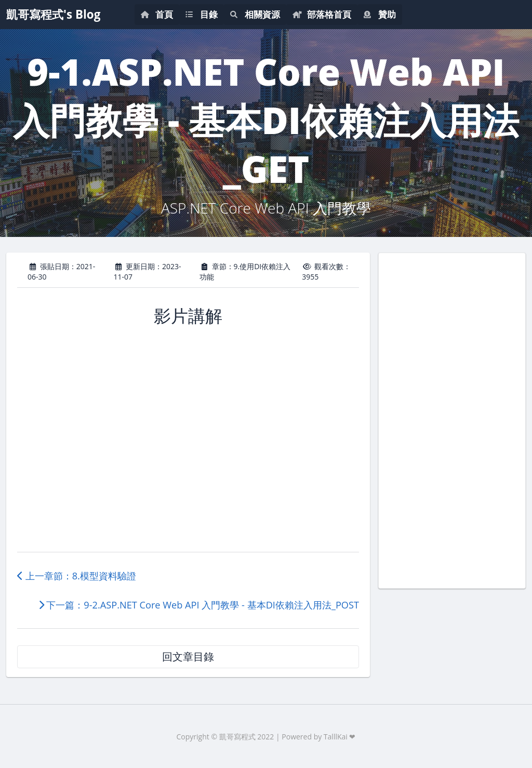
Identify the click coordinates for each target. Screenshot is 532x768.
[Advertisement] (452, 419)
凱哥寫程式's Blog (53, 14)
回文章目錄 (188, 657)
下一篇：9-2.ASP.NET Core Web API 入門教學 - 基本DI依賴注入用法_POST (199, 605)
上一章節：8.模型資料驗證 (77, 576)
